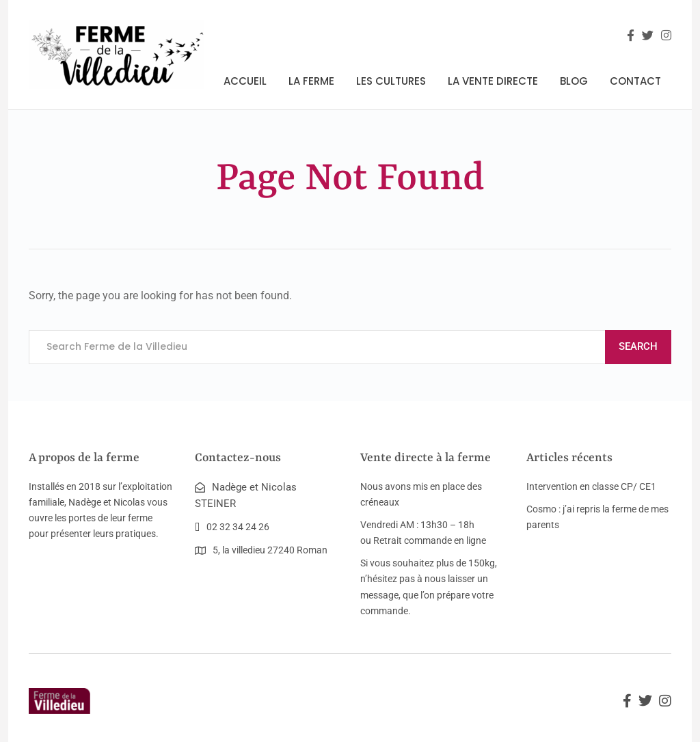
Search (638, 346)
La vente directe (493, 81)
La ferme (311, 81)
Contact (635, 81)
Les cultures (391, 81)
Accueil (245, 81)
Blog (574, 81)
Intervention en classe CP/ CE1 (591, 486)
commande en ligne (445, 540)
